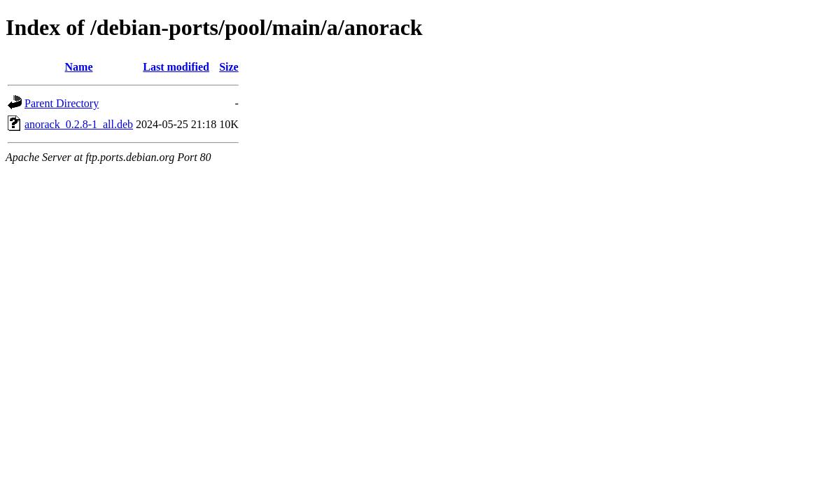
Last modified (176, 67)
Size (229, 67)
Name (79, 67)
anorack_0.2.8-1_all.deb (79, 124)
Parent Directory (62, 103)
